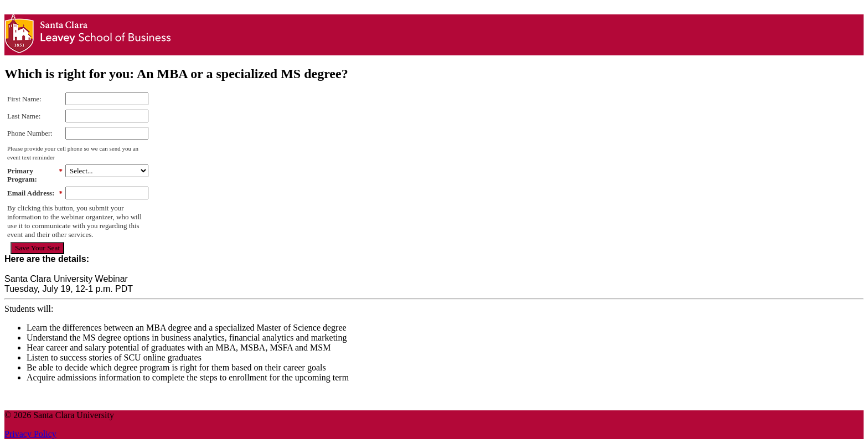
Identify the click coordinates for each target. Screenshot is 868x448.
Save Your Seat (37, 248)
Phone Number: (30, 133)
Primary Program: (35, 175)
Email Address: (35, 193)
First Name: (24, 99)
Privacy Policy (30, 434)
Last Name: (24, 116)
